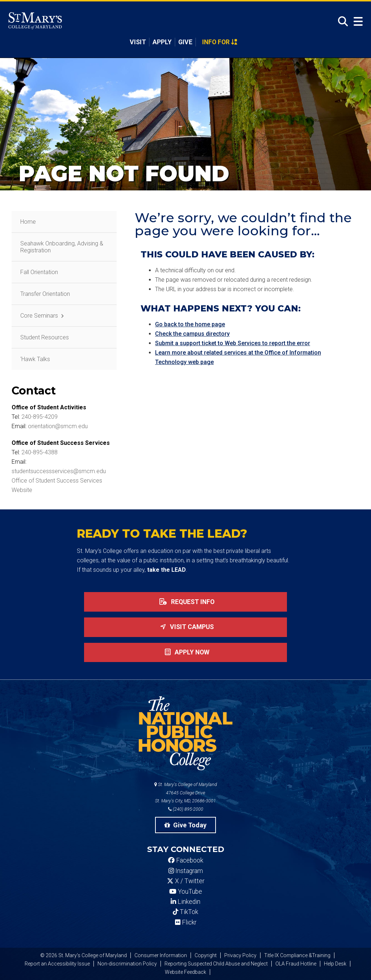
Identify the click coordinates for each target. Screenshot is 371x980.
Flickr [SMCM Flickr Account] (186, 922)
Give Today (185, 825)
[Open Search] (341, 22)
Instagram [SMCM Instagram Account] (186, 871)
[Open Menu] (357, 22)
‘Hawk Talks (35, 359)
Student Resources (45, 337)
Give (185, 42)
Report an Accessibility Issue (57, 964)
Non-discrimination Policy (127, 964)
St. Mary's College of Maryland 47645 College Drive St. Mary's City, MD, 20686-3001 (186, 793)
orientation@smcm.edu (58, 426)
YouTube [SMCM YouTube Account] (186, 892)
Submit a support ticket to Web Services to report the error (233, 343)
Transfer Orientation (45, 294)
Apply (162, 42)
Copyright (206, 955)
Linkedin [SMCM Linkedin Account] (185, 902)
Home (28, 222)
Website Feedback (185, 972)
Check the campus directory (192, 334)
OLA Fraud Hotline (296, 964)
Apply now (186, 652)
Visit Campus (185, 627)
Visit (138, 42)
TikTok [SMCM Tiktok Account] (185, 912)
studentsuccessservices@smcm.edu (59, 471)
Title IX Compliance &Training (297, 955)
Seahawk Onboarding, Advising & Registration (62, 247)
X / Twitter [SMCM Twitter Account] (186, 881)
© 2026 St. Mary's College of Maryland (84, 955)
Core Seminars (39, 316)
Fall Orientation (39, 272)
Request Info (185, 602)
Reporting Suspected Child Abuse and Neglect (216, 964)
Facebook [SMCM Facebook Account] (186, 860)
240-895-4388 (39, 452)
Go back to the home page (190, 324)
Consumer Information (161, 955)
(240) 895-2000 (186, 809)
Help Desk (335, 964)
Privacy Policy (240, 955)
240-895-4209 (39, 417)
